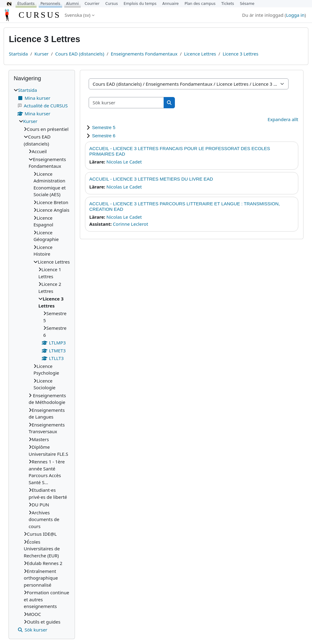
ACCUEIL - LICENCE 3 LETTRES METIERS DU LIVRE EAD (151, 179)
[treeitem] (42, 360)
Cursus (112, 4)
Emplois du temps (140, 4)
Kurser (42, 54)
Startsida (18, 54)
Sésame (247, 4)
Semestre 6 (104, 136)
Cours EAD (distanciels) (80, 54)
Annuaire (171, 4)
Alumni (73, 4)
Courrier (92, 4)
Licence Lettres (200, 54)
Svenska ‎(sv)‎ (78, 15)
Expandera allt (283, 119)
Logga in (295, 15)
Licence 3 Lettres (241, 54)
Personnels (50, 4)
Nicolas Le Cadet (124, 162)
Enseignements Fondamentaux (144, 54)
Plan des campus (200, 4)
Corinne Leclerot (130, 224)
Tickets (228, 4)
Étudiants (26, 4)
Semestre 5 (104, 127)
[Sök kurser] (126, 103)
